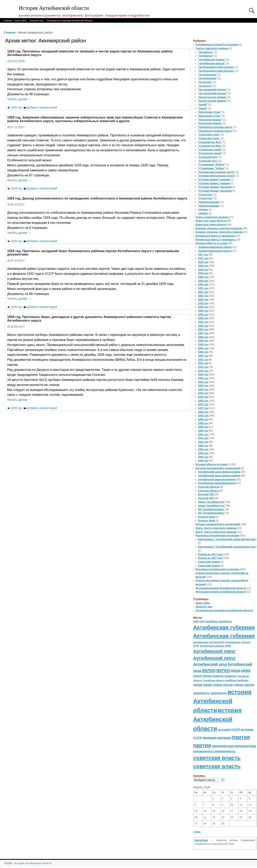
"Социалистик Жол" (210, 142)
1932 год (203, 367)
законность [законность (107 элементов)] (201, 693)
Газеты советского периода (212, 48)
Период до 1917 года (210, 554)
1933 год (203, 374)
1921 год (203, 284)
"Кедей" (203, 105)
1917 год (203, 255)
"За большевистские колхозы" (216, 67)
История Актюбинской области (54, 8)
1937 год (203, 404)
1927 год (203, 329)
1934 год (203, 382)
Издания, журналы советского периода (219, 228)
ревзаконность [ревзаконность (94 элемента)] (203, 751)
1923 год (203, 300)
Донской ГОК (206, 494)
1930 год (203, 352)
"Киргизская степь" (210, 112)
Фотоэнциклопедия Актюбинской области (221, 588)
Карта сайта (21, 20)
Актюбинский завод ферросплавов (219, 472)
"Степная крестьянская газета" (217, 172)
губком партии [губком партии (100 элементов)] (223, 685)
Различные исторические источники (217, 536)
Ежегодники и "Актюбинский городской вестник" (227, 539)
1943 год (203, 449)
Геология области (209, 487)
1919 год (203, 270)
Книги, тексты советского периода (216, 528)
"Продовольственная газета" (215, 127)
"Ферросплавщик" (209, 202)
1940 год (203, 427)
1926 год (203, 322)
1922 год (203, 292)
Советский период (209, 562)
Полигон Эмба (207, 517)
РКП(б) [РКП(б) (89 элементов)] (198, 676)
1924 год (203, 307)
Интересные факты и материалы (215, 236)
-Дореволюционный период (215, 247)
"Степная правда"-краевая (214, 180)
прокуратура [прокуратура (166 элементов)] (222, 746)
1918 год (203, 262)
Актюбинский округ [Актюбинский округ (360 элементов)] (214, 651)
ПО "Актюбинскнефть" (212, 509)
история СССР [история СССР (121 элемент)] (229, 729)
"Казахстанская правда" (212, 97)
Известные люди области (211, 221)
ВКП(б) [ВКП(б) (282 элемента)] (209, 670)
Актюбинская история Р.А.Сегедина (217, 45)
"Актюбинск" (206, 52)
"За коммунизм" (208, 75)
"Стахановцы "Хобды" (212, 165)
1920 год (203, 277)
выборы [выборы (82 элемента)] (231, 680)
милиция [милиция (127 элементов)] (210, 738)
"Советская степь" (209, 135)
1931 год (203, 360)
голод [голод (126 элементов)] (198, 685)
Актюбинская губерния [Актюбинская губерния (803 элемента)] (224, 628)
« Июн (197, 832)
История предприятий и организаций (218, 468)
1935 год (203, 390)
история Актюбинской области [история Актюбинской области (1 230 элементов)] (222, 701)
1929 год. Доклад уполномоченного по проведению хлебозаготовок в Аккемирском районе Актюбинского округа (97, 198)
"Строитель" (206, 195)
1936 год (203, 397)
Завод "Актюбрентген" (212, 502)
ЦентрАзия (201, 840)
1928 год (16, 408)
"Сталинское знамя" (210, 150)
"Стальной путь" (208, 157)
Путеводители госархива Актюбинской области (70, 20)
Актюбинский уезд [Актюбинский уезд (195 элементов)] (210, 664)
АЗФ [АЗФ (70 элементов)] (196, 622)
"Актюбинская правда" (212, 60)
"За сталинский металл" (212, 90)
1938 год (203, 412)
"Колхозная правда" (210, 120)
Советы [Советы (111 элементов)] (218, 676)
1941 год (203, 435)
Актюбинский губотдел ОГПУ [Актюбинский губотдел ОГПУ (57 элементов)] (209, 642)
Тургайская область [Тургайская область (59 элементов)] (214, 680)
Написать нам (37, 20)
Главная (8, 20)
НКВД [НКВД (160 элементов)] (235, 671)
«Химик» (203, 210)
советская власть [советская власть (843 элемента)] (217, 758)
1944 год (203, 457)
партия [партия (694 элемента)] (241, 737)
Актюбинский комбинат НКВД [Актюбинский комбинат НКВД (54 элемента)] (215, 646)
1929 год (16, 107)
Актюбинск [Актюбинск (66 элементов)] (212, 622)
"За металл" (205, 82)
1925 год (203, 315)
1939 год (203, 419)
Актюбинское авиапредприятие (217, 479)
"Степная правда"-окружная (215, 187)
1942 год (203, 442)
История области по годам (211, 243)
